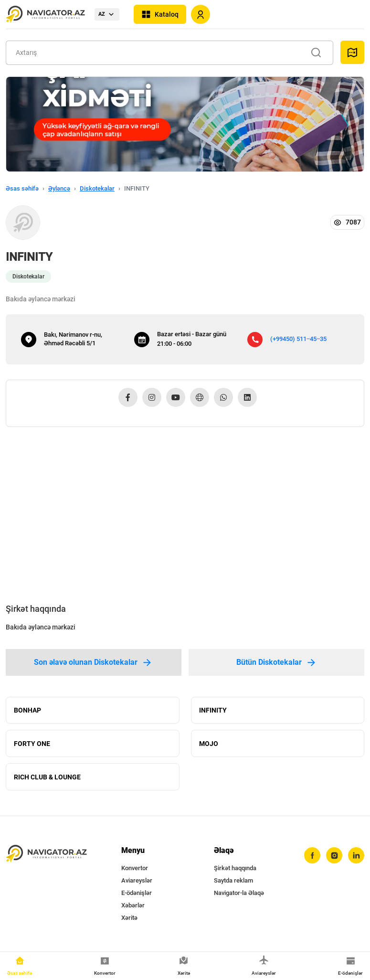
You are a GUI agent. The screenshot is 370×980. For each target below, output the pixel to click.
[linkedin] (356, 856)
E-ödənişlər (137, 893)
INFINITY (213, 710)
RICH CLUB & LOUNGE (47, 777)
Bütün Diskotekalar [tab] (277, 662)
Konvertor (135, 868)
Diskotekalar (97, 188)
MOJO (209, 744)
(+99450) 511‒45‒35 (298, 339)
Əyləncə (59, 188)
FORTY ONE (32, 744)
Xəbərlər (133, 906)
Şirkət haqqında (235, 868)
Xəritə (129, 918)
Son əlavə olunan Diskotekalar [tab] (93, 662)
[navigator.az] (46, 854)
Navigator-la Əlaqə (239, 893)
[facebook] (312, 856)
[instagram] (334, 856)
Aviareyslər (137, 881)
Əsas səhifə (22, 188)
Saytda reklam (233, 881)
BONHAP (27, 710)
